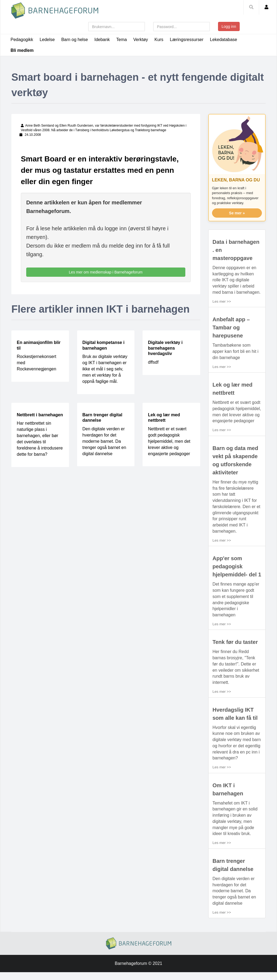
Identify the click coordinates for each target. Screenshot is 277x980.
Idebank (102, 40)
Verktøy (141, 40)
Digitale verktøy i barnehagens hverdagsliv (165, 348)
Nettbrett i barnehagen (40, 415)
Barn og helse (75, 40)
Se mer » (237, 213)
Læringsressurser (187, 40)
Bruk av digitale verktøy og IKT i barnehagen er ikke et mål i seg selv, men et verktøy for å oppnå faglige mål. (105, 369)
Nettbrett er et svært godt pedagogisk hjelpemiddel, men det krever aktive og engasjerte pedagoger (169, 441)
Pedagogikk (22, 40)
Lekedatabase (224, 40)
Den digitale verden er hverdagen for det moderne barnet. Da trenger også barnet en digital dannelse (104, 441)
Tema (122, 40)
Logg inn (229, 26)
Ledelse (47, 40)
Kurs (159, 40)
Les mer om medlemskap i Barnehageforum (106, 272)
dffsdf (153, 362)
